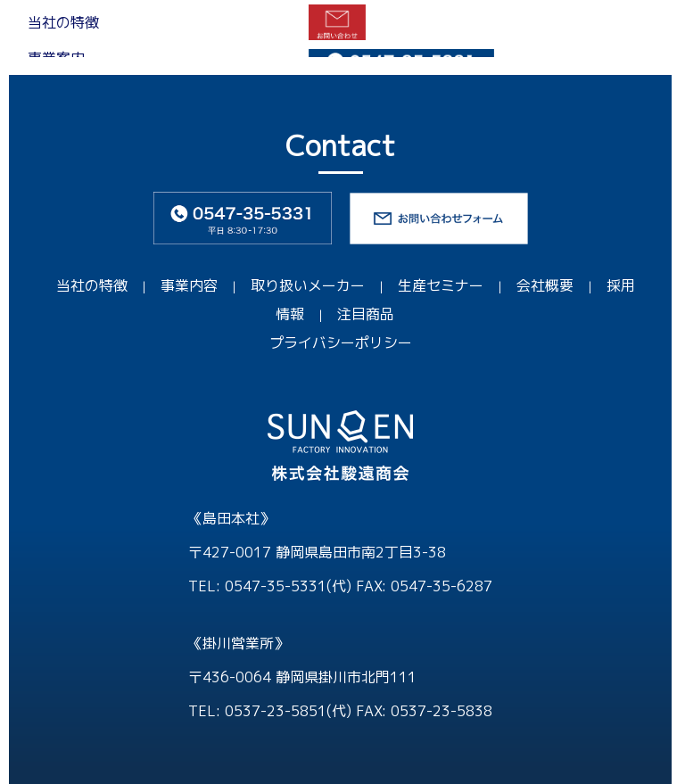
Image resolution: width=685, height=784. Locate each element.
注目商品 (366, 314)
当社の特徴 (92, 285)
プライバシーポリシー (341, 342)
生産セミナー (441, 285)
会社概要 (545, 285)
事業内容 (189, 285)
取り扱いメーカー (308, 285)
